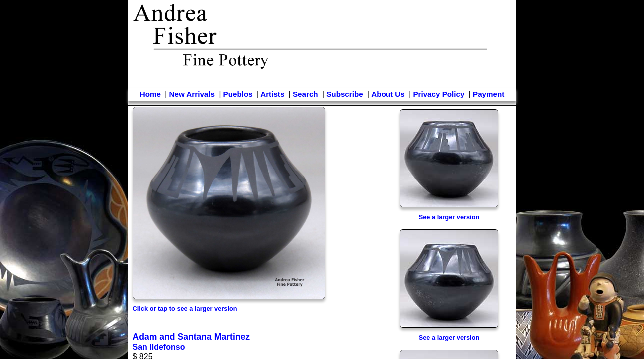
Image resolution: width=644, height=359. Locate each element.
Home (150, 94)
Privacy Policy (439, 94)
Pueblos (238, 94)
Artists (272, 94)
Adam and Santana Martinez (192, 337)
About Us (388, 94)
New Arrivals (192, 94)
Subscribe (344, 94)
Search (306, 94)
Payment (488, 94)
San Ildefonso (159, 347)
